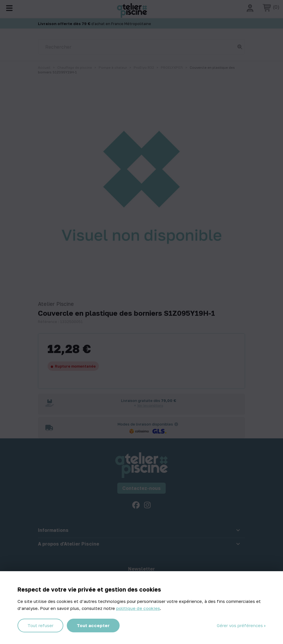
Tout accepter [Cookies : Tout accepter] (93, 625)
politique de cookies (138, 608)
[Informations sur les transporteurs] (176, 424)
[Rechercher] (141, 47)
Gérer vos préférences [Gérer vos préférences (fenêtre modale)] (240, 625)
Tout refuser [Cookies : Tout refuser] (40, 625)
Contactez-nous (141, 488)
